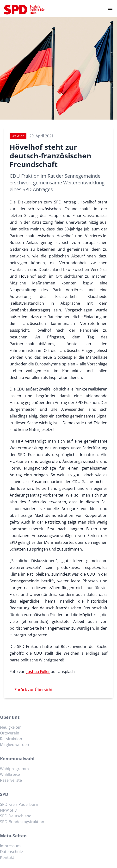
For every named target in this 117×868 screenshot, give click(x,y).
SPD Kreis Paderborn (19, 804)
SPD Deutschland (16, 816)
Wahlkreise (10, 774)
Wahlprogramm (14, 769)
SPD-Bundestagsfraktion (22, 822)
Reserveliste (11, 780)
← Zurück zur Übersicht (31, 690)
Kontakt (7, 857)
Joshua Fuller (38, 672)
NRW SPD (9, 810)
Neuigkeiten (11, 727)
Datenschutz (12, 852)
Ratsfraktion (11, 739)
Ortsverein (10, 733)
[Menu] (110, 10)
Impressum (10, 846)
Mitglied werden (15, 745)
